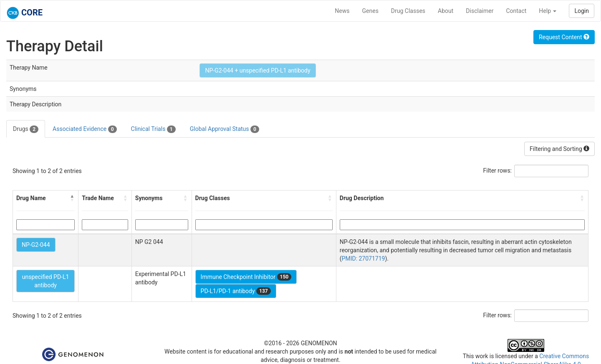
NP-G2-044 (36, 245)
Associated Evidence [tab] (85, 129)
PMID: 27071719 (364, 259)
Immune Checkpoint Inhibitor (246, 277)
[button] (72, 198)
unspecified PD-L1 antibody (46, 281)
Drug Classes (408, 11)
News (342, 11)
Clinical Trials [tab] (153, 129)
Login (582, 11)
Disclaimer (480, 11)
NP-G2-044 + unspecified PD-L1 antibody (258, 70)
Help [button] (548, 11)
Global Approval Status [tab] (225, 129)
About (446, 11)
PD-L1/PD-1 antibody (236, 291)
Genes (370, 11)
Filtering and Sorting (559, 149)
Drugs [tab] (26, 129)
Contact (516, 11)
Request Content (564, 37)
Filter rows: (498, 171)
